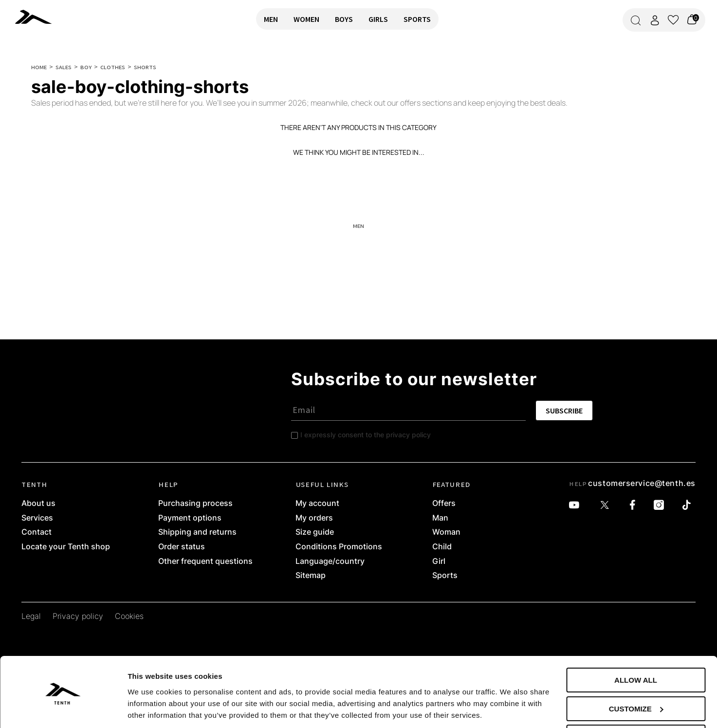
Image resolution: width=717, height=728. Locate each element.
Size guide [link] (315, 532)
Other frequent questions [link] (205, 561)
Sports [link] (445, 576)
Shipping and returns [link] (197, 532)
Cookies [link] (129, 616)
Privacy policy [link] (78, 616)
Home (39, 67)
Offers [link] (444, 504)
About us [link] (38, 504)
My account (317, 504)
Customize (636, 676)
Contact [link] (37, 532)
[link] (36, 17)
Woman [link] (446, 532)
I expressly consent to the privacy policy (366, 435)
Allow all (636, 647)
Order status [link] (182, 547)
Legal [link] (31, 616)
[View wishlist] (673, 20)
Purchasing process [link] (195, 504)
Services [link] (37, 518)
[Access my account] (655, 20)
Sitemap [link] (311, 576)
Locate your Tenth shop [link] (66, 547)
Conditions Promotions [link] (339, 547)
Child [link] (442, 547)
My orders (314, 518)
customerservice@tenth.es (642, 483)
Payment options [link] (190, 518)
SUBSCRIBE (564, 411)
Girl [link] (439, 561)
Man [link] (440, 518)
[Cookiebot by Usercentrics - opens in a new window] (63, 709)
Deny (636, 704)
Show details (150, 708)
